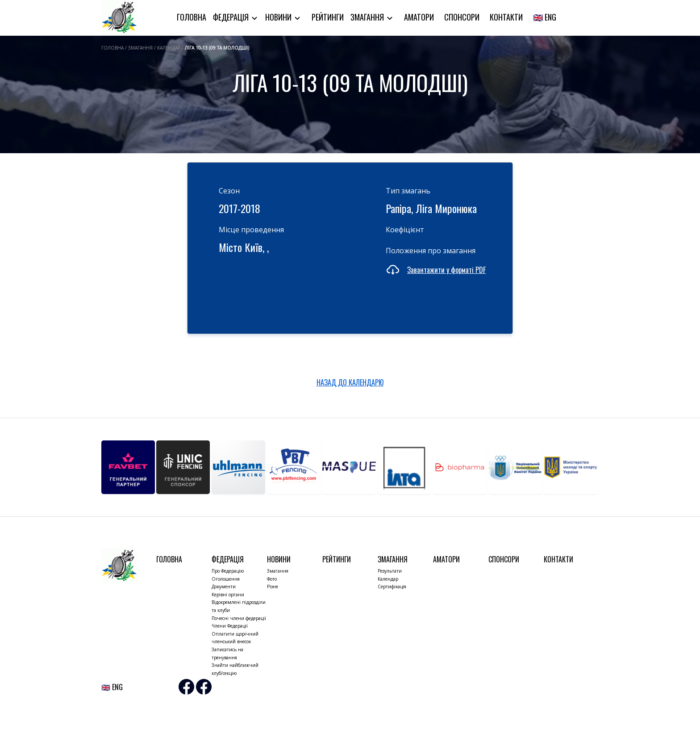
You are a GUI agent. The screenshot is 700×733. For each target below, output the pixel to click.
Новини (279, 17)
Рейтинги (328, 17)
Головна (192, 17)
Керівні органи (228, 595)
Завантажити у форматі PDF (446, 270)
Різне (273, 586)
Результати (390, 571)
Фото (272, 579)
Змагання (368, 17)
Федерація (232, 17)
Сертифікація (392, 586)
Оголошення (226, 579)
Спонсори (462, 17)
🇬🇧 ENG (545, 17)
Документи (224, 586)
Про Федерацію (228, 571)
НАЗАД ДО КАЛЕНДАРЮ (350, 382)
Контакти (506, 17)
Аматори (419, 17)
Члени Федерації (230, 626)
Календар (388, 579)
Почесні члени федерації (239, 618)
